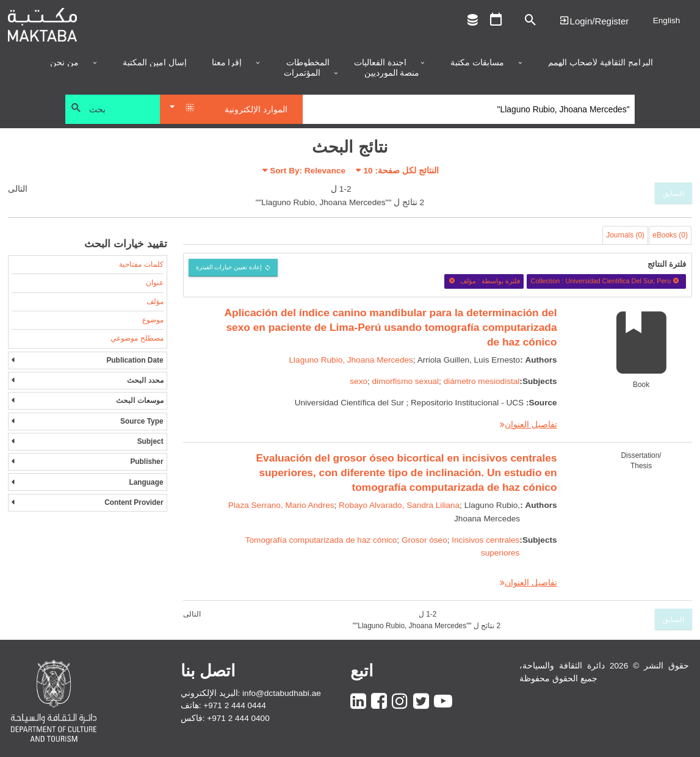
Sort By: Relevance (308, 171)
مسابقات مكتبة (477, 63)
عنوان (155, 283)
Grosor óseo (424, 540)
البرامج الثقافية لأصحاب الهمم (600, 63)
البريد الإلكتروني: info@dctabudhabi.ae (251, 693)
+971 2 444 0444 (234, 705)
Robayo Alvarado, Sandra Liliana (399, 505)
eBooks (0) (670, 235)
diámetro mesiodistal (482, 381)
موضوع (153, 320)
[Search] (469, 109)
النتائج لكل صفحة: (401, 171)
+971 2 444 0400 (238, 718)
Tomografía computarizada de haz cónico (321, 540)
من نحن (64, 63)
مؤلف (155, 302)
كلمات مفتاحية (141, 264)
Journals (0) (625, 235)
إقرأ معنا (227, 63)
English (667, 20)
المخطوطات (308, 63)
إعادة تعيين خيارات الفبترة (229, 267)
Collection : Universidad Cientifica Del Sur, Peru (607, 281)
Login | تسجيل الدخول (594, 20)
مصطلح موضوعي (137, 338)
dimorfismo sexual (406, 381)
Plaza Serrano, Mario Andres (281, 505)
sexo (359, 381)
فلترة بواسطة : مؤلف (484, 281)
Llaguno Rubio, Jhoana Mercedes (351, 360)
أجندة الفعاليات (380, 63)
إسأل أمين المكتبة (155, 63)
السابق (673, 194)
